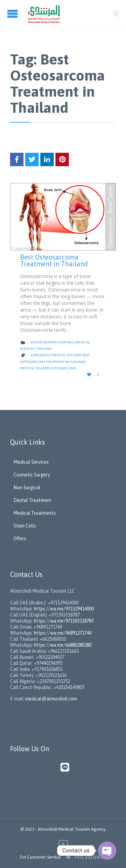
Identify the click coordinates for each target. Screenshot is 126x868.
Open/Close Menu (13, 14)
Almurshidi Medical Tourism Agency (72, 829)
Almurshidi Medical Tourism (56, 355)
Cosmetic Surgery (32, 475)
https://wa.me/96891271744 (63, 633)
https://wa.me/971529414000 (63, 609)
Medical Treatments (35, 513)
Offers (20, 539)
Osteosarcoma (64, 368)
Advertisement (44, 342)
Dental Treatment (32, 500)
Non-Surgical (27, 488)
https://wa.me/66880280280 (63, 645)
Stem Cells (25, 526)
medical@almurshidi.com (51, 699)
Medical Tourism (35, 368)
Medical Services (31, 462)
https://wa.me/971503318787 (64, 621)
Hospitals (66, 342)
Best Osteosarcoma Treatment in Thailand (54, 260)
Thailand (44, 349)
